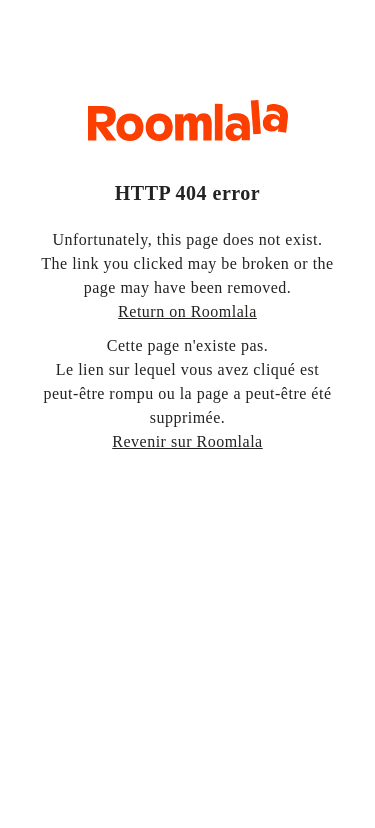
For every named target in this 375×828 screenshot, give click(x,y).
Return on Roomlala (187, 311)
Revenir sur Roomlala (187, 441)
